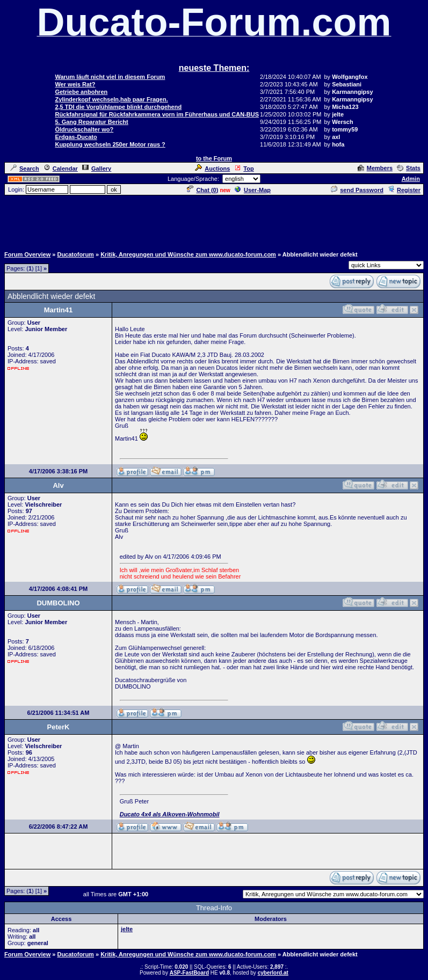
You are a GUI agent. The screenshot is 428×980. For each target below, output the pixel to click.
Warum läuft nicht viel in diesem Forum (110, 77)
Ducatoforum (75, 254)
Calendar (61, 169)
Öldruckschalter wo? (84, 129)
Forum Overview (27, 254)
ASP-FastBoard (189, 973)
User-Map (253, 190)
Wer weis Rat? (75, 84)
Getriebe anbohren (81, 92)
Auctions (212, 169)
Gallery (97, 169)
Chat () (202, 190)
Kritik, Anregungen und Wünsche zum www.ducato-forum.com (188, 254)
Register (404, 190)
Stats (409, 168)
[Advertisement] (214, 221)
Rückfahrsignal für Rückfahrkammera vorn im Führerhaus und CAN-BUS (157, 114)
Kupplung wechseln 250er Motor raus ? (110, 144)
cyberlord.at (273, 973)
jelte (127, 929)
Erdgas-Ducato (76, 137)
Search (25, 169)
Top (244, 169)
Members (375, 168)
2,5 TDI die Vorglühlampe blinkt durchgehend (118, 107)
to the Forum (214, 158)
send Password (357, 190)
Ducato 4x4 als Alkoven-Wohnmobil (170, 814)
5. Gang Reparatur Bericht (91, 122)
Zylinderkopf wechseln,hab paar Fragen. (111, 99)
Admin (411, 179)
